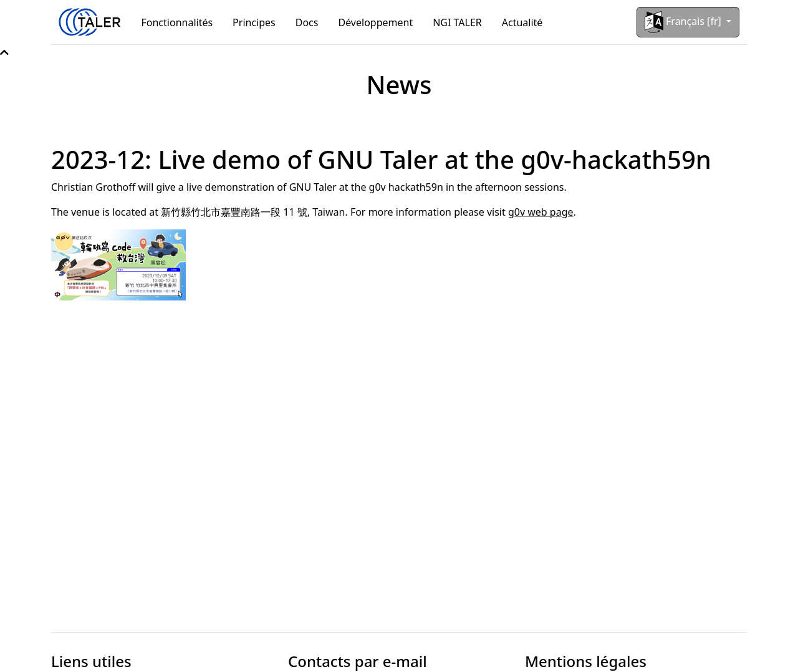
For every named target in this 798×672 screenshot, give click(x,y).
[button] (4, 52)
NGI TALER (457, 22)
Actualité (522, 22)
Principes (254, 22)
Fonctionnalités (177, 22)
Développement (375, 22)
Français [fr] (684, 22)
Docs (307, 22)
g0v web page (541, 212)
